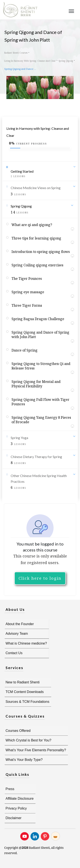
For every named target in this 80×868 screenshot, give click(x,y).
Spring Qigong (21, 206)
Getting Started (22, 171)
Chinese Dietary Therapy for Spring (36, 457)
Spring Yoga (19, 438)
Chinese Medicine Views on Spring (36, 188)
